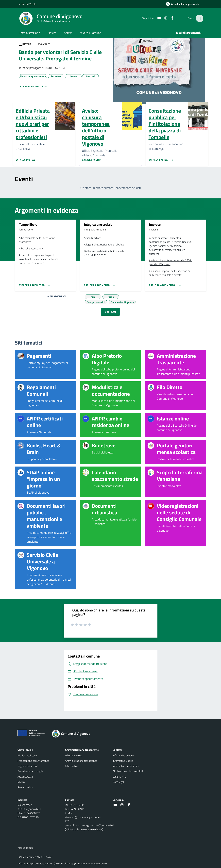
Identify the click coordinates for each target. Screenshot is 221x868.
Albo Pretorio (72, 766)
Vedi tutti (110, 312)
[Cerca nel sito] (199, 18)
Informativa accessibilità (126, 766)
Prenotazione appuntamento (33, 761)
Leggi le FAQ (119, 777)
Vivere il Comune (91, 33)
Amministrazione (29, 33)
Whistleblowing (74, 755)
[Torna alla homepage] (73, 734)
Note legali (119, 782)
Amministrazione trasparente (81, 761)
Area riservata (25, 777)
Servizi (68, 33)
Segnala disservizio (28, 766)
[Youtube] (157, 18)
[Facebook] (170, 18)
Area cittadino (25, 787)
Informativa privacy (123, 755)
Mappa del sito (25, 848)
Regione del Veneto (27, 4)
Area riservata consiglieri (31, 771)
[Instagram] (164, 18)
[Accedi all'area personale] (184, 4)
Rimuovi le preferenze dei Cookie (35, 857)
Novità (52, 33)
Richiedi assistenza (28, 755)
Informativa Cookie (123, 761)
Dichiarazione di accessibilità (128, 771)
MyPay (21, 782)
